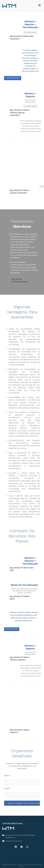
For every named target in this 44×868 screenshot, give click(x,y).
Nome (7, 776)
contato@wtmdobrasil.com (14, 841)
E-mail (7, 788)
